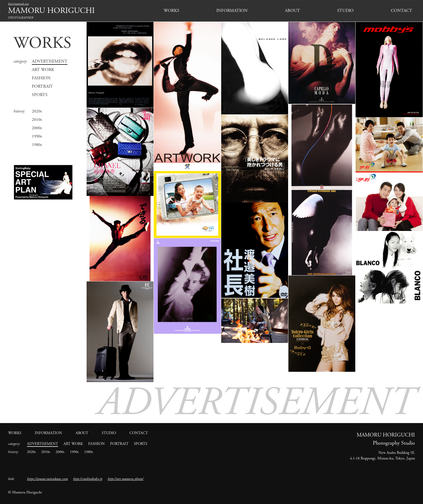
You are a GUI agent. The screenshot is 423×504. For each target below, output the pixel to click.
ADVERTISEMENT (50, 61)
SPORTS (40, 95)
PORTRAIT (42, 86)
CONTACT (402, 11)
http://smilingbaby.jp (88, 479)
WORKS (171, 11)
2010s (37, 120)
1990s (37, 136)
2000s (37, 128)
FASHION (41, 78)
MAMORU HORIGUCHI (51, 11)
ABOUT (292, 11)
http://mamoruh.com (18, 4)
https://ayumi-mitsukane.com (47, 479)
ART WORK (43, 70)
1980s (37, 145)
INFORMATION (232, 11)
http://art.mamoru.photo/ (126, 479)
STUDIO (345, 11)
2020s (37, 111)
